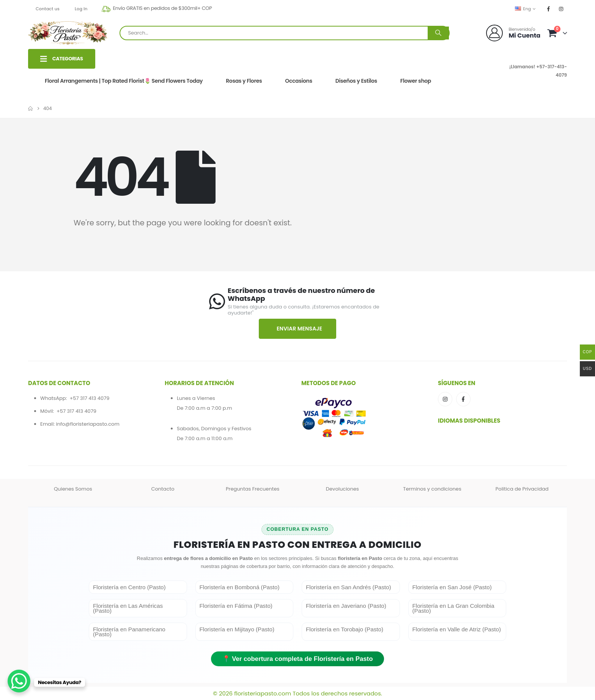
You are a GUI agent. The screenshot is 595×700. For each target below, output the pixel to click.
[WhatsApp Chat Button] (19, 681)
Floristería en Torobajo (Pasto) (345, 629)
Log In (81, 9)
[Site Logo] (68, 33)
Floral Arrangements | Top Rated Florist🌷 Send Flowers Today (124, 81)
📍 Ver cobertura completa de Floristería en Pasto (298, 659)
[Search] (438, 33)
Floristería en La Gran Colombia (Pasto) (453, 608)
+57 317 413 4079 (89, 398)
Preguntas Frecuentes (253, 489)
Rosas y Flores (244, 81)
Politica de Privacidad (522, 489)
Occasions (299, 81)
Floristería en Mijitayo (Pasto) (237, 629)
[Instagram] (561, 9)
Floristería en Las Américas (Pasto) (128, 608)
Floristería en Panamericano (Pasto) (129, 632)
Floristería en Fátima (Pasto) (236, 606)
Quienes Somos (73, 489)
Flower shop (416, 81)
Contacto (163, 489)
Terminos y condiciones (432, 489)
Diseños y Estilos (356, 81)
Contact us (48, 9)
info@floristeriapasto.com (87, 424)
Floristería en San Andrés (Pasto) (349, 587)
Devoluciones (342, 489)
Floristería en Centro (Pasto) (129, 587)
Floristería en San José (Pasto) (452, 587)
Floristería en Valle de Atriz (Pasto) (457, 629)
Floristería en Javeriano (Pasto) (346, 606)
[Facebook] (549, 9)
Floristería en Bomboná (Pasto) (240, 587)
